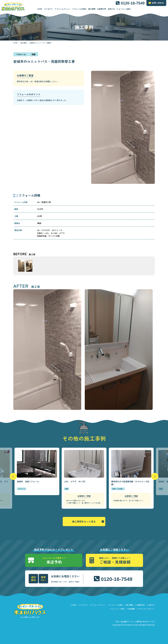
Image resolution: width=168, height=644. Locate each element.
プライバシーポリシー (147, 609)
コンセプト (48, 9)
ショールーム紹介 (124, 9)
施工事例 (92, 9)
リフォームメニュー (63, 9)
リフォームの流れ (79, 9)
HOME (40, 9)
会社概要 (131, 609)
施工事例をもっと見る (84, 521)
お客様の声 (102, 9)
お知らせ (111, 9)
